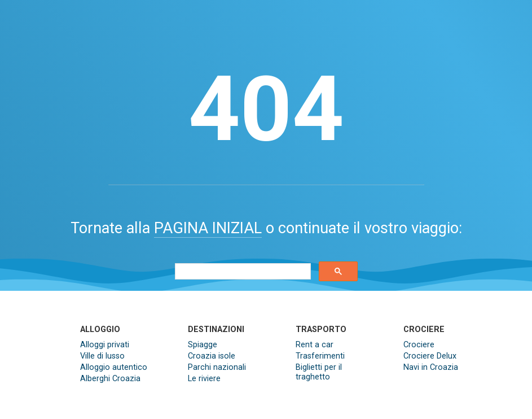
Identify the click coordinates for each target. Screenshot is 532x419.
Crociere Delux (430, 356)
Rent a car (315, 345)
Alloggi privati (105, 345)
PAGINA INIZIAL (208, 228)
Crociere (419, 345)
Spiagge (203, 345)
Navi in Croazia (431, 367)
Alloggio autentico (114, 367)
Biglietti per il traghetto (319, 372)
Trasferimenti (320, 356)
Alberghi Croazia (110, 379)
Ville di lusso (102, 356)
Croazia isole (212, 356)
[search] (242, 272)
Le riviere (204, 379)
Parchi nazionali (217, 367)
